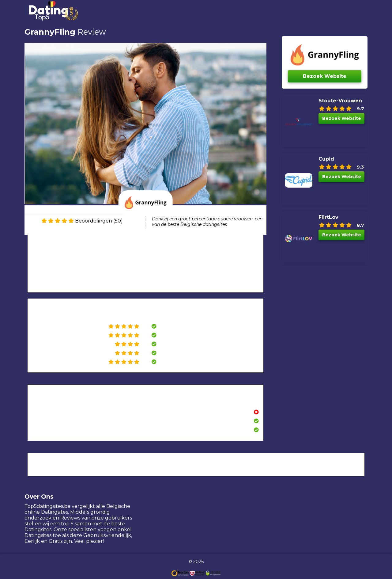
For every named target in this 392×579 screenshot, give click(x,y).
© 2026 (196, 562)
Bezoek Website (325, 76)
